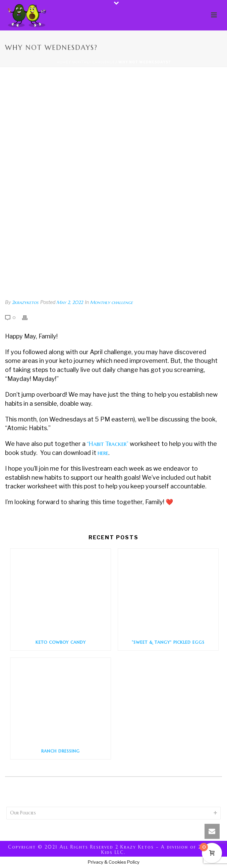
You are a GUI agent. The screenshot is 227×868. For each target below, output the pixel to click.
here (103, 453)
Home (62, 62)
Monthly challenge (93, 62)
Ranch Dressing (61, 751)
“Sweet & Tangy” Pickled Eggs (168, 642)
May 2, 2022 (70, 302)
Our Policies (23, 813)
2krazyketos (25, 302)
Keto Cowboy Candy (61, 642)
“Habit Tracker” (108, 444)
